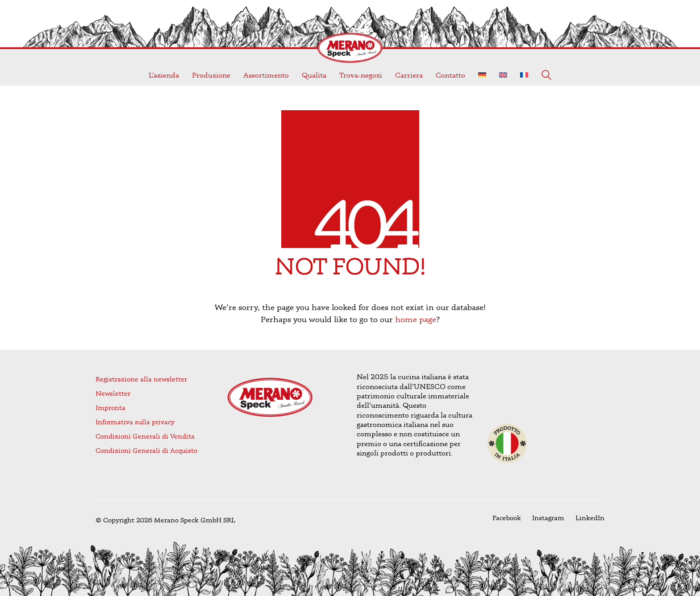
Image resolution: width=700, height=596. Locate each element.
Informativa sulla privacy (135, 422)
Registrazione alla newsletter (141, 379)
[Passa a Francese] (524, 75)
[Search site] (546, 76)
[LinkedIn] (590, 518)
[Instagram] (548, 518)
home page (416, 319)
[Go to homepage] (350, 48)
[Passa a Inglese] (503, 75)
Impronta (110, 408)
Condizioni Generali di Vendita (145, 436)
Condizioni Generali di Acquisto (146, 450)
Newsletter (113, 393)
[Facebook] (507, 518)
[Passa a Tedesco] (482, 75)
